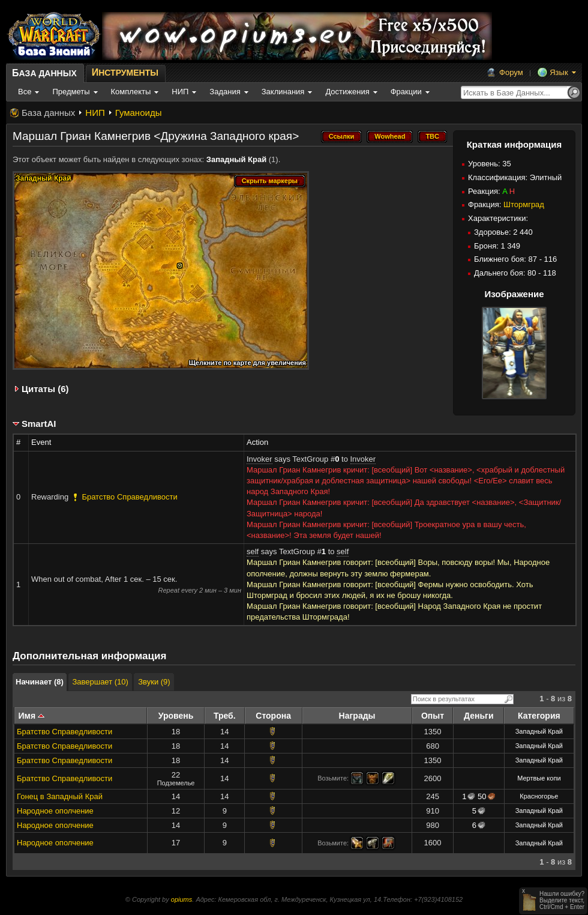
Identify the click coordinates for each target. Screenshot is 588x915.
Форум (511, 72)
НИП (95, 113)
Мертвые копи (539, 778)
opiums (181, 899)
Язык (559, 72)
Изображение (514, 294)
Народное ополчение (55, 811)
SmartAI (39, 424)
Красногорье (539, 796)
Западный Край (236, 159)
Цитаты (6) (45, 389)
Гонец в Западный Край (60, 796)
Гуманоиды (139, 113)
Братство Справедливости (64, 732)
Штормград (524, 204)
